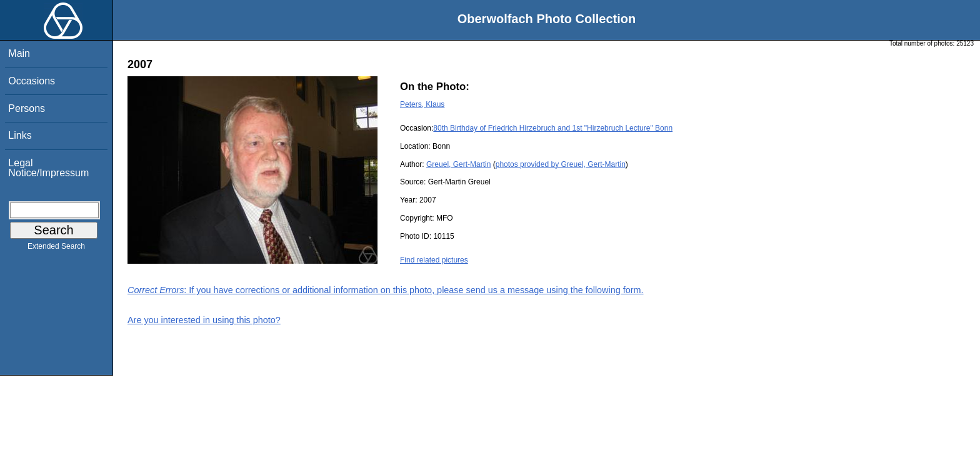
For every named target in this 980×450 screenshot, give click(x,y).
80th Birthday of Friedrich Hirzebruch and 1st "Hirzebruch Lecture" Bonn (553, 128)
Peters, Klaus (422, 104)
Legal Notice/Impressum (48, 168)
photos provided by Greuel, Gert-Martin (561, 164)
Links (20, 135)
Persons (27, 108)
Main (19, 53)
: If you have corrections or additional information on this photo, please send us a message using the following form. (386, 290)
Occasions (32, 81)
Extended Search (56, 249)
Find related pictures (434, 260)
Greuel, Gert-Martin (458, 164)
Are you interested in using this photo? (204, 320)
